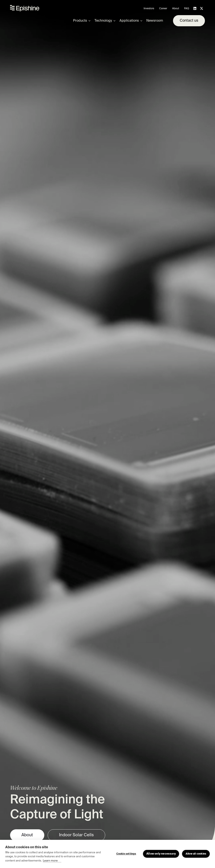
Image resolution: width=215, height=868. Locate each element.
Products (80, 21)
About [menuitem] (176, 9)
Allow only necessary (161, 854)
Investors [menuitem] (149, 9)
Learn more (50, 861)
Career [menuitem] (163, 9)
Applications (129, 21)
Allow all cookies (196, 854)
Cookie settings (126, 854)
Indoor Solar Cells (76, 835)
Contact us (189, 21)
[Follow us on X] (202, 8)
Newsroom (155, 21)
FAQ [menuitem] (187, 9)
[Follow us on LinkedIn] (195, 8)
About (27, 835)
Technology (103, 21)
